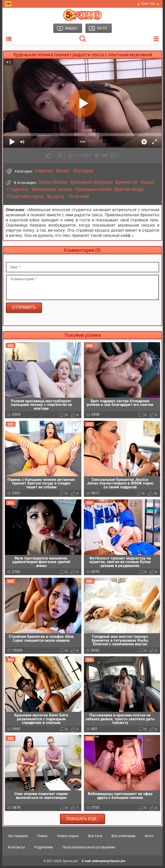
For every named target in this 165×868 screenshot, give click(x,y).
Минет (63, 171)
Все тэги (95, 838)
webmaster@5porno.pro (109, 863)
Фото (149, 838)
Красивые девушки (91, 182)
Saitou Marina (53, 182)
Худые (148, 182)
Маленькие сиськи (52, 189)
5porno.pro (70, 863)
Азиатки (44, 171)
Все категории (123, 838)
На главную (18, 838)
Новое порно (68, 838)
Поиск (42, 838)
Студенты (18, 189)
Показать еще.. (82, 821)
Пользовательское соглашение (89, 850)
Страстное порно (25, 197)
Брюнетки (127, 182)
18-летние (79, 197)
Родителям (44, 850)
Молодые (83, 171)
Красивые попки (93, 189)
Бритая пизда (129, 189)
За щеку (56, 197)
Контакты (16, 850)
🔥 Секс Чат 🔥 (148, 3)
